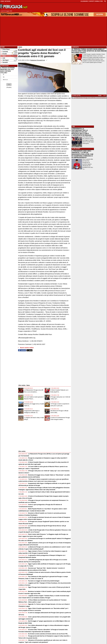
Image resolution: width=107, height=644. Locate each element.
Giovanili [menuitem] (4, 62)
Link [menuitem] (3, 58)
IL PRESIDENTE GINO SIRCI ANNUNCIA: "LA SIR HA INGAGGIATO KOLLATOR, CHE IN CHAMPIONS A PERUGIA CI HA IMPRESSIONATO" (82, 154)
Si (3, 74)
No (4, 77)
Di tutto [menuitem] (4, 54)
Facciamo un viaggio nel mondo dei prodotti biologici (44, 581)
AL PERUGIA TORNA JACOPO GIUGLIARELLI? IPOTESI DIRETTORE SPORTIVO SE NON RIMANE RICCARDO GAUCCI (89, 51)
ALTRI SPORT (76, 149)
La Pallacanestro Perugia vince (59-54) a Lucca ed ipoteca (90, 98)
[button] (9, 85)
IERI (105, 96)
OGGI (100, 96)
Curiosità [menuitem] (4, 52)
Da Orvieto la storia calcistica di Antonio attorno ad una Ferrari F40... (48, 634)
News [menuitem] (3, 56)
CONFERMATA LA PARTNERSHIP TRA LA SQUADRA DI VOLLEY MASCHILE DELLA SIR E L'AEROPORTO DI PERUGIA (81, 132)
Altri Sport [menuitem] (5, 60)
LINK (73, 126)
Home (3, 47)
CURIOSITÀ (75, 47)
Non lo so (5, 80)
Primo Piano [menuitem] (5, 49)
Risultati (9, 87)
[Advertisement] (53, 31)
